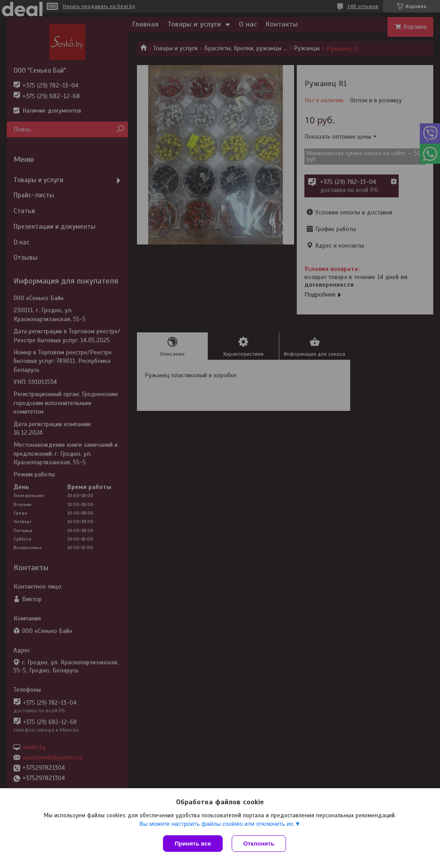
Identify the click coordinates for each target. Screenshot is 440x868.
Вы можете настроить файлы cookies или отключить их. (217, 824)
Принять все (193, 844)
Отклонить (259, 844)
